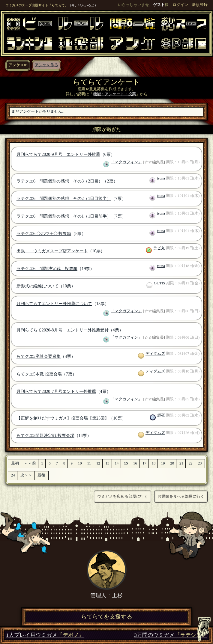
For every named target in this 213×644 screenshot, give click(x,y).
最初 (15, 463)
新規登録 (200, 5)
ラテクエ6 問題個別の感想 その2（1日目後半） (64, 198)
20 (172, 463)
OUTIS (160, 283)
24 (13, 475)
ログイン (180, 5)
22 (191, 463)
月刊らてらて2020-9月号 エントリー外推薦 (58, 154)
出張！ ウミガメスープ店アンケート (52, 251)
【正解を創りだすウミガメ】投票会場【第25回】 (63, 418)
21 (181, 463)
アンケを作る (46, 65)
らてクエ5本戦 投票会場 (39, 374)
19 (163, 463)
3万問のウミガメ (171, 635)
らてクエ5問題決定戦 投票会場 (45, 435)
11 (89, 463)
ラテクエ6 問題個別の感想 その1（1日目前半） (64, 216)
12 (98, 463)
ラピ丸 (159, 248)
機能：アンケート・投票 (114, 94)
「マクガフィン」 (126, 162)
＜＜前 (30, 463)
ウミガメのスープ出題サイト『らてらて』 (37, 5)
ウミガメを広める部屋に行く (123, 496)
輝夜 (161, 415)
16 (135, 463)
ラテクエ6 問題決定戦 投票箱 (47, 269)
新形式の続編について (37, 286)
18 (154, 463)
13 (108, 463)
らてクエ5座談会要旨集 (39, 356)
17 (144, 463)
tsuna (161, 178)
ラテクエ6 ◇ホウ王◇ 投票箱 (44, 233)
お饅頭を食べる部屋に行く (181, 496)
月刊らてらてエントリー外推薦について (54, 304)
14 (117, 463)
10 (80, 463)
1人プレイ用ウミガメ (45, 635)
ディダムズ (155, 354)
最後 (41, 475)
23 (200, 463)
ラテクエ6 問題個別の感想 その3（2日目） (60, 181)
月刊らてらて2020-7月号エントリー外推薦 (56, 391)
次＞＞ (26, 475)
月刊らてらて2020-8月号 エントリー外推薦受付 (63, 330)
